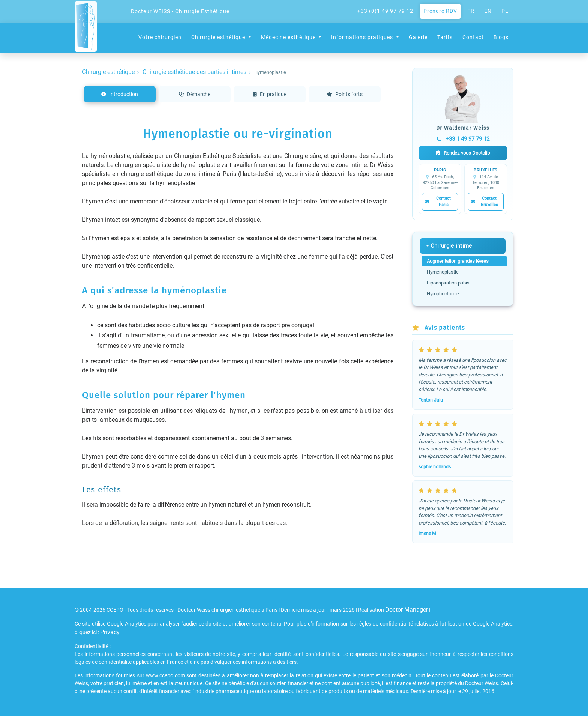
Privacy (110, 632)
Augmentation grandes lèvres (458, 261)
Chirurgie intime (451, 246)
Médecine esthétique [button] (289, 37)
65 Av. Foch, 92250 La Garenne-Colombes (440, 182)
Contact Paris (438, 202)
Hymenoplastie (443, 272)
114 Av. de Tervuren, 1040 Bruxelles (486, 182)
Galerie (418, 37)
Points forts (345, 94)
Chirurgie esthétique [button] (219, 37)
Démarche (195, 94)
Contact (473, 37)
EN (488, 11)
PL (505, 11)
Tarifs (445, 37)
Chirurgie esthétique (108, 72)
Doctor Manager (406, 610)
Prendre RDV (440, 11)
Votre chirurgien (160, 37)
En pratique (270, 94)
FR (471, 11)
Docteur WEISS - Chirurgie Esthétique (180, 11)
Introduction (120, 94)
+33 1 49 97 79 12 (463, 139)
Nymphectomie (443, 294)
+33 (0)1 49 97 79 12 (385, 11)
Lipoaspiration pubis (448, 283)
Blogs (501, 37)
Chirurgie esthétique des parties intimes (194, 72)
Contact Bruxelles (484, 202)
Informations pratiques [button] (363, 37)
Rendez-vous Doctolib (463, 153)
